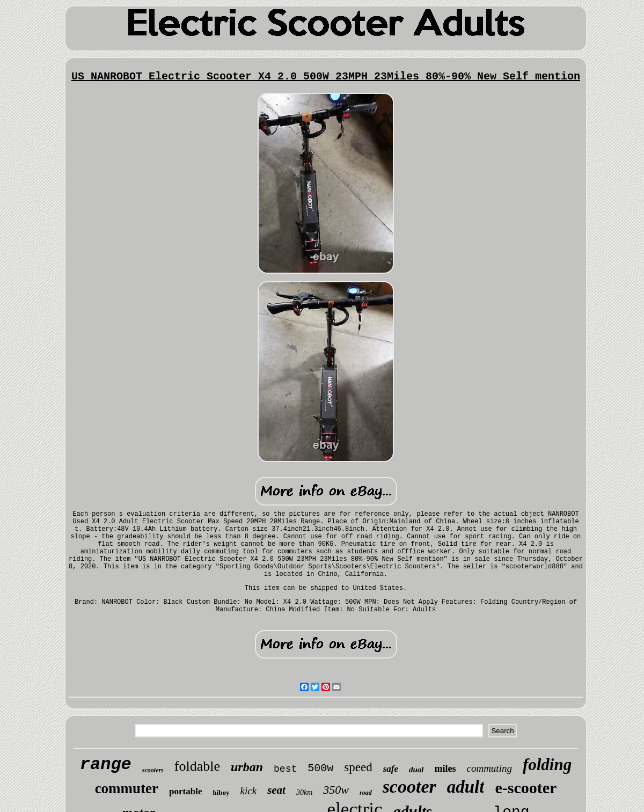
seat (276, 790)
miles (445, 769)
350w (336, 790)
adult (466, 787)
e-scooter (526, 788)
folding (547, 765)
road (366, 793)
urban (247, 767)
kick (249, 791)
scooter (409, 787)
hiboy (221, 792)
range (106, 765)
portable (185, 791)
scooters (153, 770)
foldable (197, 766)
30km (304, 792)
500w (320, 768)
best (285, 769)
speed (358, 767)
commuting (489, 768)
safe (391, 769)
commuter (127, 788)
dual (416, 770)
